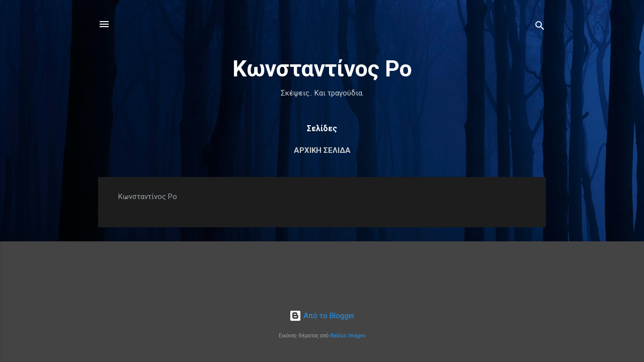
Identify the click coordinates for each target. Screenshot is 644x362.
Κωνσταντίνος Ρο (322, 69)
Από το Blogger (322, 316)
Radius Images (348, 336)
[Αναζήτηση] (540, 27)
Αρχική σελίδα (322, 150)
